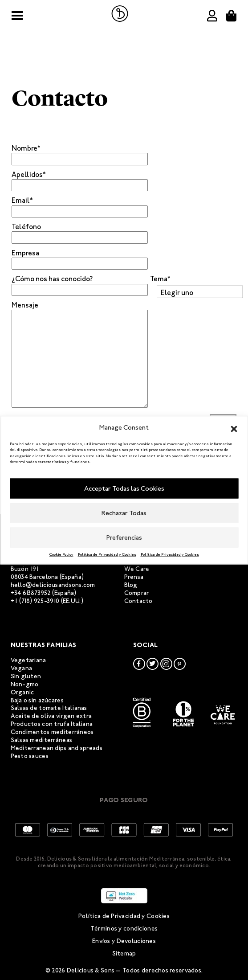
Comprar (137, 593)
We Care (137, 569)
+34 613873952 (31, 593)
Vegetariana (28, 660)
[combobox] (200, 292)
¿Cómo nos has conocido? (52, 279)
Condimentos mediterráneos (52, 732)
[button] (234, 427)
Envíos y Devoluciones (124, 941)
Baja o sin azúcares (37, 700)
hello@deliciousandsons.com (53, 585)
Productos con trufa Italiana (52, 724)
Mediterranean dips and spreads (57, 748)
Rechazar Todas (124, 513)
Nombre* (26, 148)
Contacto (138, 601)
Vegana (22, 668)
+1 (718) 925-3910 (35, 601)
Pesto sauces (30, 756)
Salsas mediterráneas (42, 740)
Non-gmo (25, 684)
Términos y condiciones (124, 929)
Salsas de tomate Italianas (49, 708)
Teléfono (26, 227)
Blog (131, 585)
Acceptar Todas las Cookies (124, 488)
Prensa (134, 577)
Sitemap (124, 953)
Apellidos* (29, 174)
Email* (22, 200)
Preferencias (124, 537)
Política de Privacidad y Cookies (107, 554)
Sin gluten (26, 676)
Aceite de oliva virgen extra (51, 716)
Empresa (25, 253)
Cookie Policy (61, 554)
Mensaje (25, 305)
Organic (22, 692)
